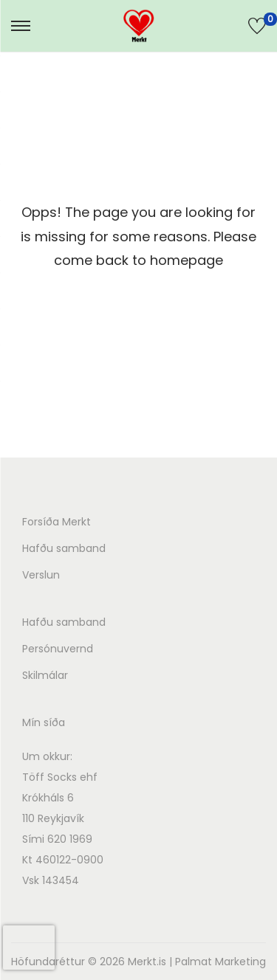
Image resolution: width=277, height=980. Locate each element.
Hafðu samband (64, 548)
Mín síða (44, 722)
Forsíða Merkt (57, 522)
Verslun (41, 575)
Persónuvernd (58, 649)
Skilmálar (45, 675)
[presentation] (29, 948)
